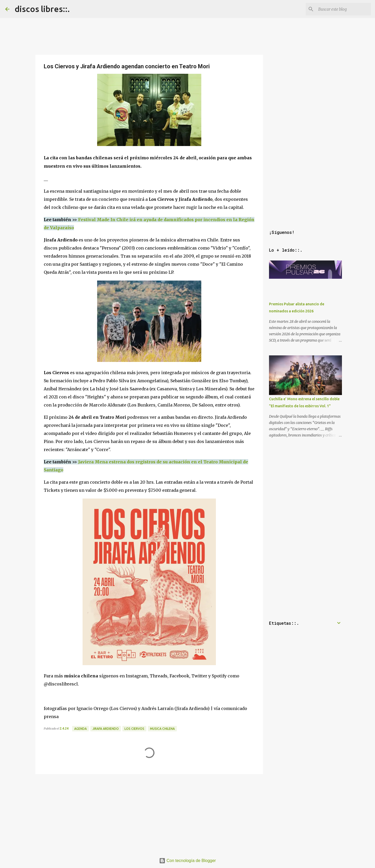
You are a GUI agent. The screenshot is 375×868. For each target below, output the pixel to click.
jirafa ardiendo (106, 729)
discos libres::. (42, 9)
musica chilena (162, 729)
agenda (80, 729)
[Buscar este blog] (343, 9)
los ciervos (134, 729)
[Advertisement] (149, 813)
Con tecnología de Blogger (187, 861)
